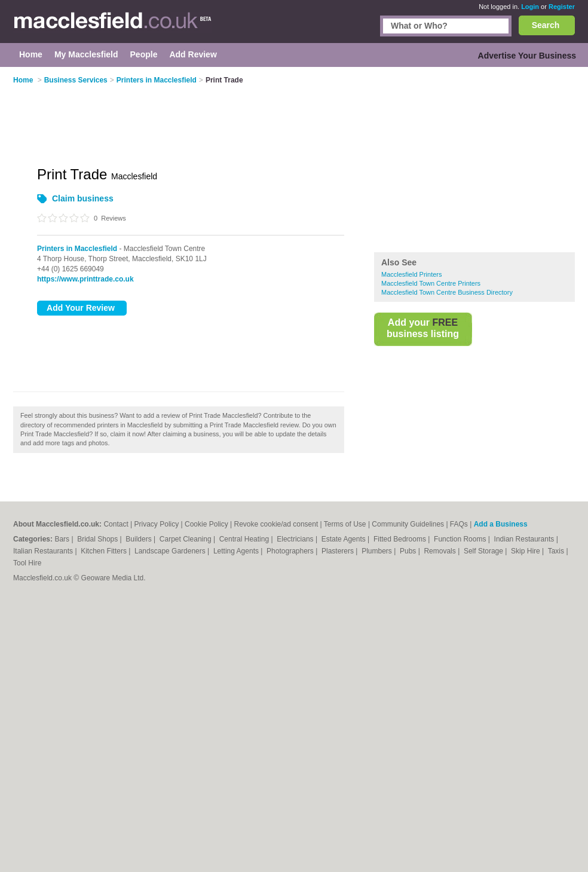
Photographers (291, 551)
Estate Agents (344, 539)
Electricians (296, 539)
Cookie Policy (206, 524)
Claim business (83, 198)
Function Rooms (461, 539)
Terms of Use (345, 524)
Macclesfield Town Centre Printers (431, 283)
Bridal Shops (98, 539)
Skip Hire (526, 551)
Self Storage (484, 551)
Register (562, 7)
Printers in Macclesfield (77, 249)
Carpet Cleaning (186, 539)
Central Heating (245, 539)
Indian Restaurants (525, 539)
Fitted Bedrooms (401, 539)
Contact (116, 524)
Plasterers (339, 551)
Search (546, 25)
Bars (63, 539)
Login (530, 7)
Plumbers (378, 551)
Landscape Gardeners (171, 551)
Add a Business (501, 524)
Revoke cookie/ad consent (276, 524)
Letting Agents (237, 551)
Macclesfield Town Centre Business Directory (447, 292)
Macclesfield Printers (411, 274)
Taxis (557, 551)
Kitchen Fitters (105, 551)
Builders (140, 539)
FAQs (459, 524)
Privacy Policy (157, 524)
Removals (441, 551)
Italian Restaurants (44, 551)
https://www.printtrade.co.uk (85, 279)
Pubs (409, 551)
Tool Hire (27, 563)
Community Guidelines (408, 524)
